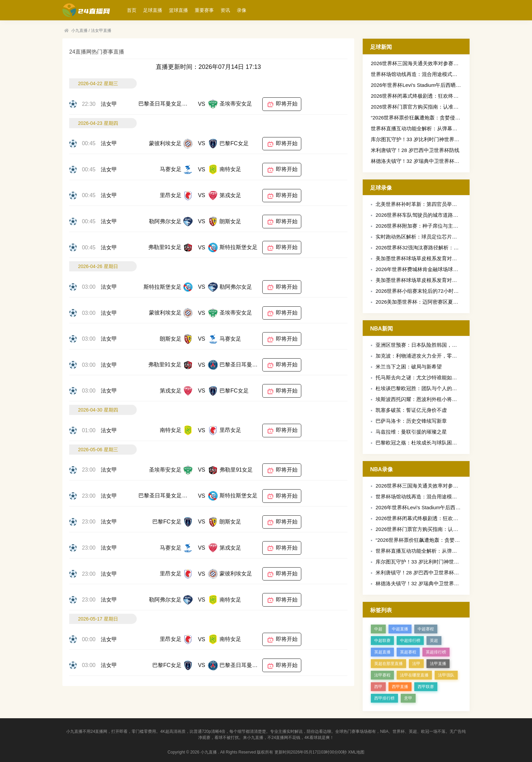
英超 (434, 641)
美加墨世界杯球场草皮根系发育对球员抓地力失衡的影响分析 (444, 258)
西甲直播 (400, 687)
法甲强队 (446, 675)
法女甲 (109, 104)
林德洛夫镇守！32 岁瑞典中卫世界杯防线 (418, 161)
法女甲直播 (101, 31)
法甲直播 (438, 664)
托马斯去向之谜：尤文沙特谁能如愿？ (419, 377)
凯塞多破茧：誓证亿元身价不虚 (411, 410)
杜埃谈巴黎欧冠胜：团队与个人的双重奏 (421, 388)
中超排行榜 (410, 641)
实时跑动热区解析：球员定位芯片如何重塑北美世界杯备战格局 (447, 237)
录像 (242, 10)
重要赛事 (204, 10)
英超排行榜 (436, 652)
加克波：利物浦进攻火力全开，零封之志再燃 (426, 356)
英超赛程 (408, 652)
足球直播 (153, 10)
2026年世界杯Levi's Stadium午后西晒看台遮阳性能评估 (434, 85)
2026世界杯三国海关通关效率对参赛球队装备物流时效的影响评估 (445, 63)
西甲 (378, 687)
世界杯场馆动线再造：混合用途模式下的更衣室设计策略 (434, 74)
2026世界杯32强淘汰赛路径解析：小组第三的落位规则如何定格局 (450, 247)
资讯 (225, 10)
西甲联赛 (426, 687)
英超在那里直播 (388, 664)
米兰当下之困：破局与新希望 (409, 367)
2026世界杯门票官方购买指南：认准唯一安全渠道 (427, 107)
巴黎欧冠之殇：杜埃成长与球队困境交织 (421, 443)
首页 (132, 10)
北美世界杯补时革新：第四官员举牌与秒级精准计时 (434, 204)
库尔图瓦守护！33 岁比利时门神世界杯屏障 (420, 139)
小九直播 (79, 31)
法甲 (416, 664)
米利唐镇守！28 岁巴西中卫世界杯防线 (415, 150)
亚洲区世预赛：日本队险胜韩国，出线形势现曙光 (432, 345)
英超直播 (382, 652)
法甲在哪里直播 (414, 675)
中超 (378, 629)
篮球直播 (178, 10)
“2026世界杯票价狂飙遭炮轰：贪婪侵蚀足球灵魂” (426, 118)
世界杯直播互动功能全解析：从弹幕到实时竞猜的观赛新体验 (440, 128)
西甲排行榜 (384, 698)
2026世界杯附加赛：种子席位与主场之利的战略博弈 (435, 226)
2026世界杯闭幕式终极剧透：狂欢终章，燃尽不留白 (430, 96)
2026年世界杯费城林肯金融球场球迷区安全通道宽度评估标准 (445, 269)
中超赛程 (426, 629)
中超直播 (400, 629)
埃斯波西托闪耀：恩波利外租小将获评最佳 (424, 399)
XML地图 (356, 752)
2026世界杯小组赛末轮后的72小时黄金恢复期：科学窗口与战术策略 (453, 291)
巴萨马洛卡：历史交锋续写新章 (411, 421)
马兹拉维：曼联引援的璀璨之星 (411, 432)
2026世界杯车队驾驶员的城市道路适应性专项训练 (432, 215)
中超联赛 (382, 641)
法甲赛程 (382, 675)
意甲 (408, 698)
